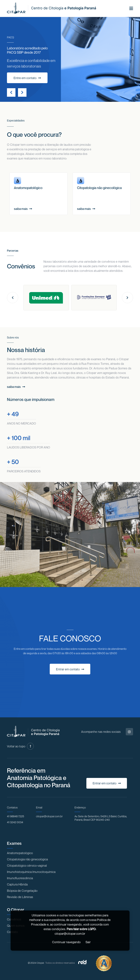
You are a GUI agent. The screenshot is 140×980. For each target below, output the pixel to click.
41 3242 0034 (15, 822)
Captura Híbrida (17, 884)
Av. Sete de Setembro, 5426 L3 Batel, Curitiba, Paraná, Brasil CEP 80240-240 (101, 818)
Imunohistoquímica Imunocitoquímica (31, 872)
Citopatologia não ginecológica (27, 859)
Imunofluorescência (20, 878)
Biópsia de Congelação (22, 891)
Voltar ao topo (20, 746)
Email (39, 807)
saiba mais (23, 209)
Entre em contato (27, 78)
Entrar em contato (70, 669)
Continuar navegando (66, 942)
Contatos (12, 807)
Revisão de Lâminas (20, 897)
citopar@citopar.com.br (49, 816)
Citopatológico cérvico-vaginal (27, 865)
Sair (88, 942)
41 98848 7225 (16, 816)
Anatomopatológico (20, 853)
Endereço (80, 807)
